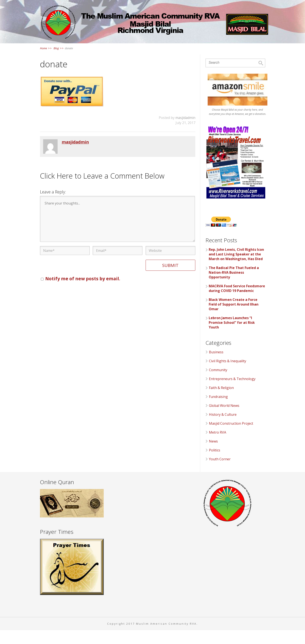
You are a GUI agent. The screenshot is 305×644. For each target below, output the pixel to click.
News (156, 47)
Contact (226, 47)
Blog (58, 62)
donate (69, 62)
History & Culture (223, 428)
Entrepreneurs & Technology (232, 393)
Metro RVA (218, 446)
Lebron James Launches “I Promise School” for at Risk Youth (232, 336)
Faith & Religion (221, 402)
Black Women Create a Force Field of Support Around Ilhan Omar (234, 318)
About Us (103, 47)
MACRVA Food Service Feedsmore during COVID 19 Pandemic (237, 302)
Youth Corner (220, 473)
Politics (215, 464)
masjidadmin (185, 131)
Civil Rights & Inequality (228, 375)
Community (218, 384)
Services (132, 47)
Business (216, 366)
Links (202, 47)
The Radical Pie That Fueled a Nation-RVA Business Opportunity (234, 286)
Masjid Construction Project (231, 437)
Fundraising (218, 410)
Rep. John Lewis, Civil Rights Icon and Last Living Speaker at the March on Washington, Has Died (236, 268)
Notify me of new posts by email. (83, 292)
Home (76, 47)
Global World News (224, 419)
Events (179, 47)
